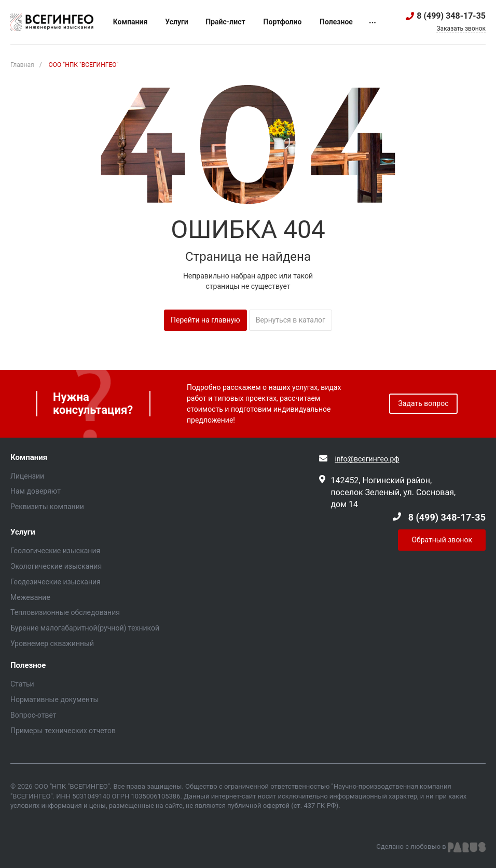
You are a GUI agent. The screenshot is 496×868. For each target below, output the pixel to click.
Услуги (23, 532)
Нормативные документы (55, 699)
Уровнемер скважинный (52, 643)
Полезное (28, 666)
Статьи (22, 684)
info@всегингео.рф (367, 459)
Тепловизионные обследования (65, 612)
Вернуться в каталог (291, 320)
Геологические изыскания (55, 551)
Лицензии (27, 476)
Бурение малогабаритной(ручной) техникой (85, 628)
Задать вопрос (424, 403)
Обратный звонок (442, 540)
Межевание (30, 597)
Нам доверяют (36, 491)
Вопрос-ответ (33, 715)
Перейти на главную (205, 320)
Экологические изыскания (56, 566)
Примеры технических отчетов (63, 731)
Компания (29, 458)
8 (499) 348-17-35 (451, 16)
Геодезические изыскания (56, 582)
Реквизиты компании (47, 507)
